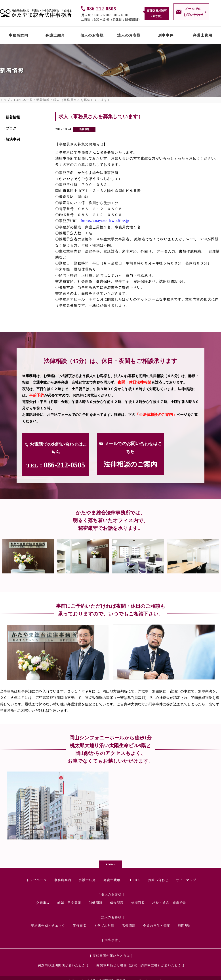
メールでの (192, 13)
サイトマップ (186, 880)
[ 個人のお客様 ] (111, 894)
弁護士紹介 (55, 36)
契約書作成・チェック (48, 926)
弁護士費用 (203, 36)
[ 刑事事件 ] (111, 940)
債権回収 (138, 903)
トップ (5, 100)
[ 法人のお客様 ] (111, 917)
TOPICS (134, 880)
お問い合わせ (158, 880)
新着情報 (43, 100)
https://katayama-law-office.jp (105, 221)
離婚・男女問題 (69, 903)
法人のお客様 (129, 36)
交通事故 (43, 903)
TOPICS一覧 (23, 100)
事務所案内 (18, 36)
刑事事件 (166, 36)
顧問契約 (185, 926)
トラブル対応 (104, 926)
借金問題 (117, 903)
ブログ (11, 128)
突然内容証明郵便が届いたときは (63, 965)
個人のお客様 (92, 36)
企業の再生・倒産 (157, 926)
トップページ (36, 880)
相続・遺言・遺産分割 (169, 903)
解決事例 (13, 139)
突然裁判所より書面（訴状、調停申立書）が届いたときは (141, 965)
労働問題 (96, 903)
